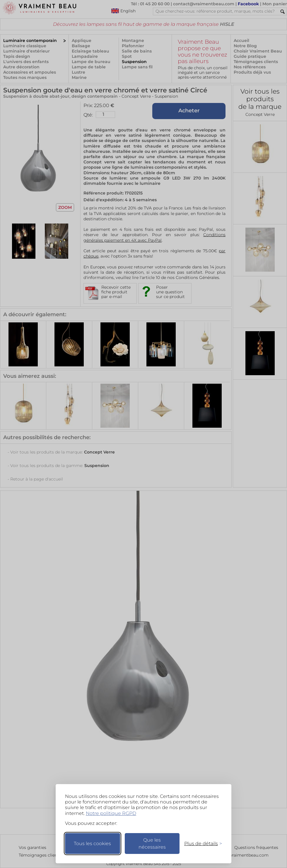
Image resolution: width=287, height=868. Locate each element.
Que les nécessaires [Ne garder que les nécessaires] (152, 844)
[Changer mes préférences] (200, 844)
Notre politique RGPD (111, 813)
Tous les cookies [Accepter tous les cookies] (92, 844)
